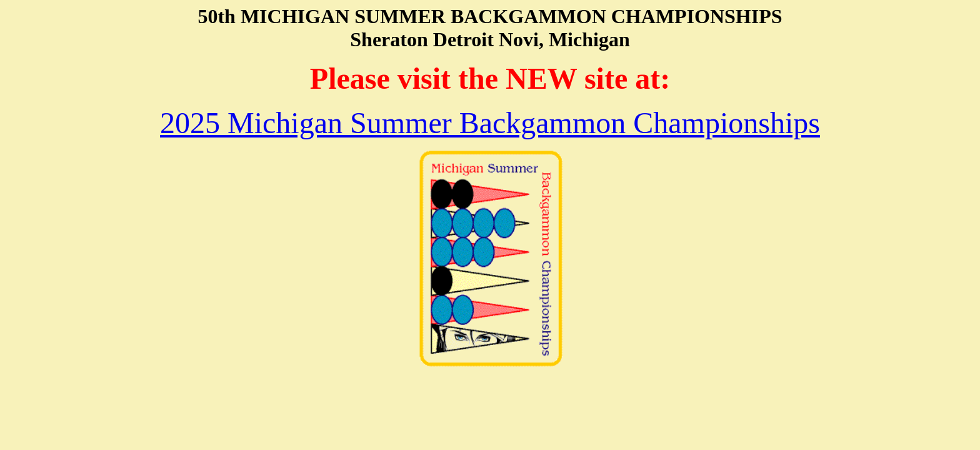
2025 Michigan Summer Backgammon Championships (490, 123)
